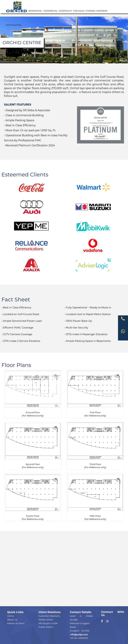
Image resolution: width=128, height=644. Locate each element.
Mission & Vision (16, 623)
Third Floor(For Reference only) (95, 445)
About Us (12, 620)
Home (10, 616)
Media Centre (46, 620)
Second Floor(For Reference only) (33, 445)
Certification (13, 25)
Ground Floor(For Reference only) (33, 394)
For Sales (79, 11)
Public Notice (46, 627)
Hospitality (65, 11)
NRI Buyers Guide (48, 623)
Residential (35, 11)
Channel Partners (97, 11)
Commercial (50, 11)
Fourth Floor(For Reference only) (33, 497)
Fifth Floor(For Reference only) (95, 497)
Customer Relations (49, 616)
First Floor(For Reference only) (95, 394)
